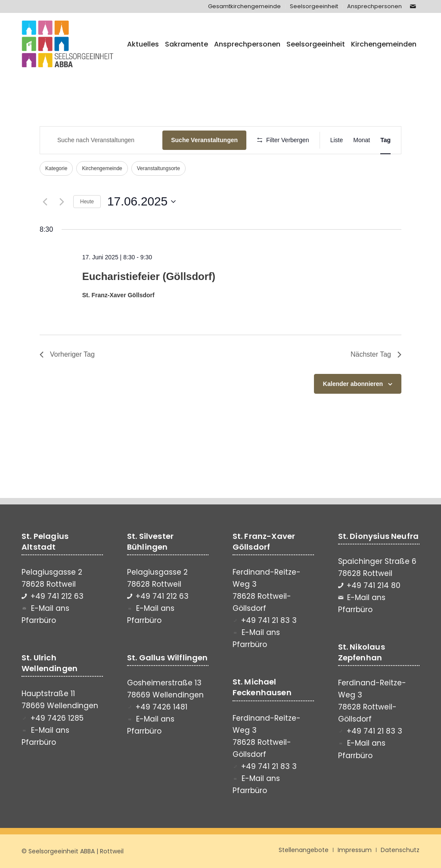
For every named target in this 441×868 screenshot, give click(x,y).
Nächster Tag (376, 354)
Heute (87, 202)
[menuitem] (245, 6)
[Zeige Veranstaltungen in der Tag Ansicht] (385, 140)
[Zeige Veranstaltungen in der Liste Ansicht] (337, 140)
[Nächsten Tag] (62, 202)
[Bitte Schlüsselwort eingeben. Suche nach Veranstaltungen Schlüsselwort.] (101, 140)
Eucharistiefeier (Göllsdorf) (149, 276)
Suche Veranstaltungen (204, 140)
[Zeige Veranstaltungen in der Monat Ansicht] (362, 140)
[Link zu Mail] (413, 6)
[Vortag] (45, 202)
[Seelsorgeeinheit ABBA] (68, 44)
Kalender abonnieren (353, 384)
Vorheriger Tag (67, 354)
